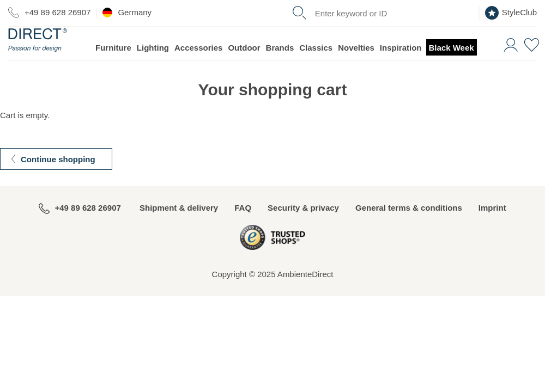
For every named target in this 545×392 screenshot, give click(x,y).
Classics (316, 68)
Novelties (356, 68)
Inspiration (401, 68)
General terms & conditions (409, 228)
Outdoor (244, 68)
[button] (509, 65)
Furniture (113, 68)
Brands (280, 68)
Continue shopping (58, 180)
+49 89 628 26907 (49, 13)
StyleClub (511, 13)
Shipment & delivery (179, 228)
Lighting (153, 68)
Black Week (452, 68)
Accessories (198, 68)
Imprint (492, 228)
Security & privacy (303, 228)
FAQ (243, 228)
